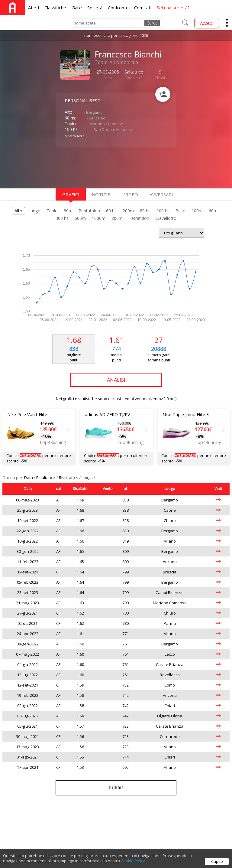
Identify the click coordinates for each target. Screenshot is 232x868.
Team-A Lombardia (116, 62)
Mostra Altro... (76, 136)
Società (95, 8)
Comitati (143, 8)
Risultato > (46, 478)
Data (29, 478)
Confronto (118, 8)
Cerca (152, 23)
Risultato (80, 489)
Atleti (34, 8)
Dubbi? (116, 788)
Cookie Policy (133, 864)
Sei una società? (173, 8)
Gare (77, 8)
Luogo (88, 478)
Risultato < (69, 478)
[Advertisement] (104, 167)
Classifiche (55, 8)
